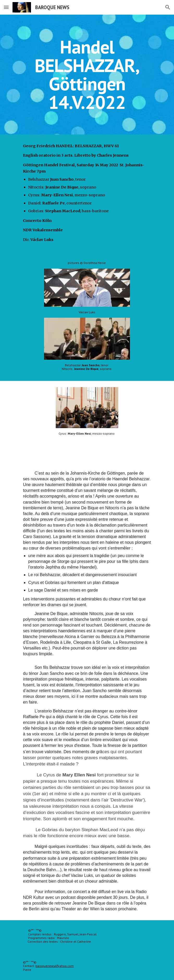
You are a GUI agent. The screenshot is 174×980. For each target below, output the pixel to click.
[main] (87, 75)
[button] (6, 7)
